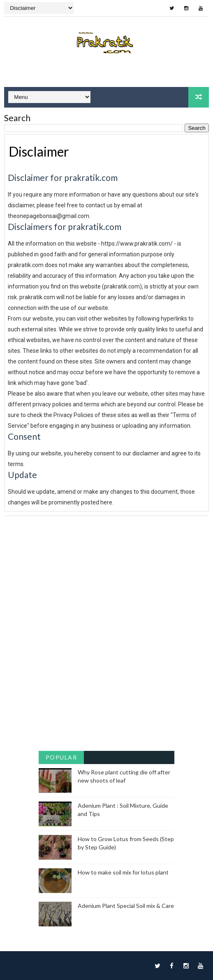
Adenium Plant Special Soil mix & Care (126, 906)
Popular (61, 757)
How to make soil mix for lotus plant (123, 872)
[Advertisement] (106, 574)
